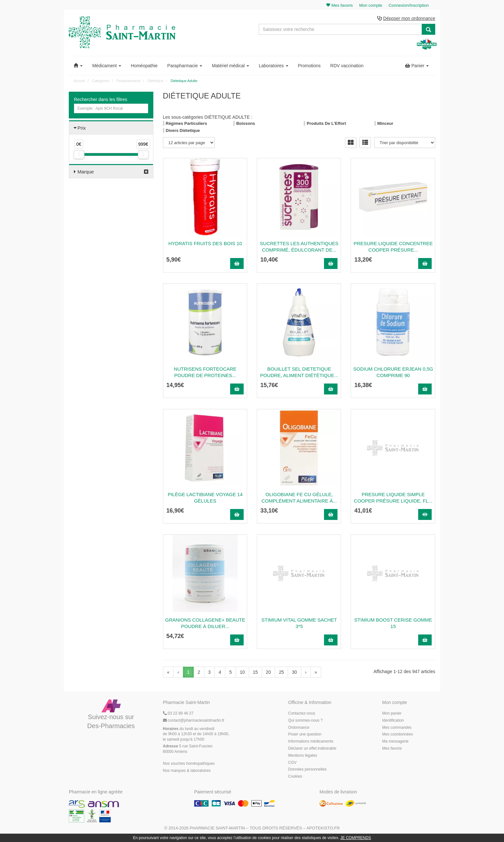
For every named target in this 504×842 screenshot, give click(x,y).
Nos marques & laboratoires (187, 771)
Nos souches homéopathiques (189, 763)
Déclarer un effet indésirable (312, 748)
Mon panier (392, 713)
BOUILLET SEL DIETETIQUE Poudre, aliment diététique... (299, 372)
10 (242, 672)
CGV (292, 763)
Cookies (295, 776)
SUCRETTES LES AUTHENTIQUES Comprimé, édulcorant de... (299, 247)
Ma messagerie (395, 741)
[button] (78, 66)
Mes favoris (392, 748)
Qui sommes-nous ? (306, 720)
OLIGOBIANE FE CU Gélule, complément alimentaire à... (299, 498)
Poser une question (305, 734)
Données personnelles (307, 769)
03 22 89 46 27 (178, 713)
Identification (393, 720)
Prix (82, 128)
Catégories (101, 81)
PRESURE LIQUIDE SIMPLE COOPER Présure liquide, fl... (393, 498)
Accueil (79, 81)
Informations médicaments (311, 741)
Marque (86, 172)
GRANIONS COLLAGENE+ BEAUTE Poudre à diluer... (205, 623)
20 (268, 672)
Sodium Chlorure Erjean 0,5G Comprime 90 (393, 372)
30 (294, 672)
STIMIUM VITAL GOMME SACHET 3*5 (299, 623)
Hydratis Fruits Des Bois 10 (205, 243)
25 (282, 672)
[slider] (79, 154)
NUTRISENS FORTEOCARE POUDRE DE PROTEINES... (205, 372)
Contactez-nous (302, 713)
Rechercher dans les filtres (101, 99)
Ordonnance (299, 727)
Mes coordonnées (397, 734)
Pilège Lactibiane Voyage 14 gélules (205, 498)
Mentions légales (303, 755)
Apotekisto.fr (323, 828)
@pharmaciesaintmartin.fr (194, 720)
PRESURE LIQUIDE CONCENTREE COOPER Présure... (393, 247)
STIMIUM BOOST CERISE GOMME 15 (393, 623)
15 (256, 672)
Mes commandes (397, 727)
